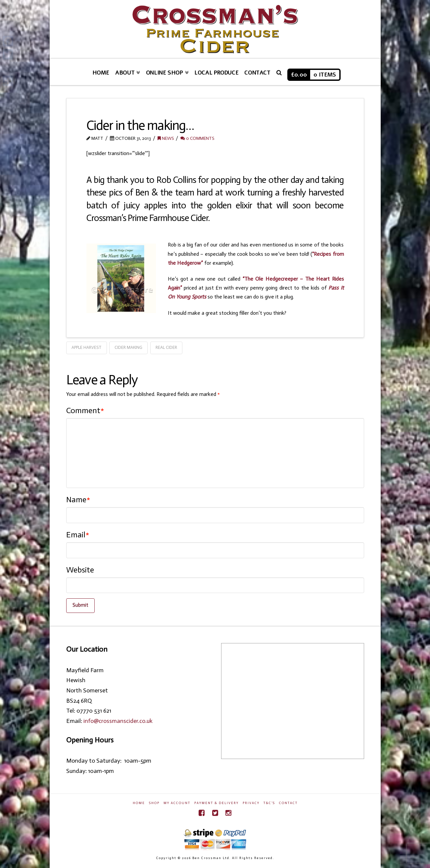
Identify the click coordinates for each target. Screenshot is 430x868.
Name (78, 499)
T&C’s (269, 803)
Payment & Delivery (216, 803)
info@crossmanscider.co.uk (118, 721)
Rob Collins (176, 180)
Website (80, 570)
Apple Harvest (87, 347)
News (166, 138)
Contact (288, 803)
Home (139, 803)
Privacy (251, 803)
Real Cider (166, 347)
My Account (177, 803)
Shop (154, 803)
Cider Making (128, 347)
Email (78, 535)
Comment (85, 410)
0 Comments (197, 138)
